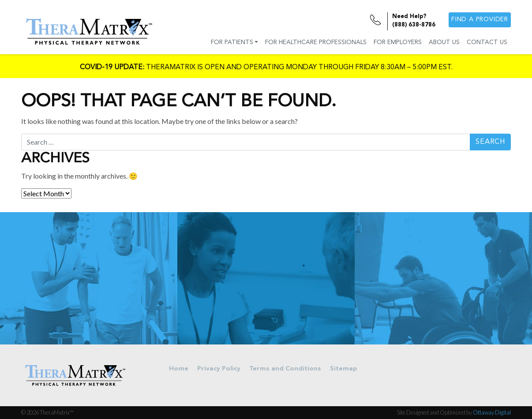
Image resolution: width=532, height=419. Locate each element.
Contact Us (487, 43)
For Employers (398, 43)
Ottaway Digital (492, 412)
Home (179, 369)
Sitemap (344, 369)
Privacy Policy (219, 369)
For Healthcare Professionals (316, 43)
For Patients (232, 43)
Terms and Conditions (285, 369)
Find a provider (480, 20)
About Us (444, 43)
